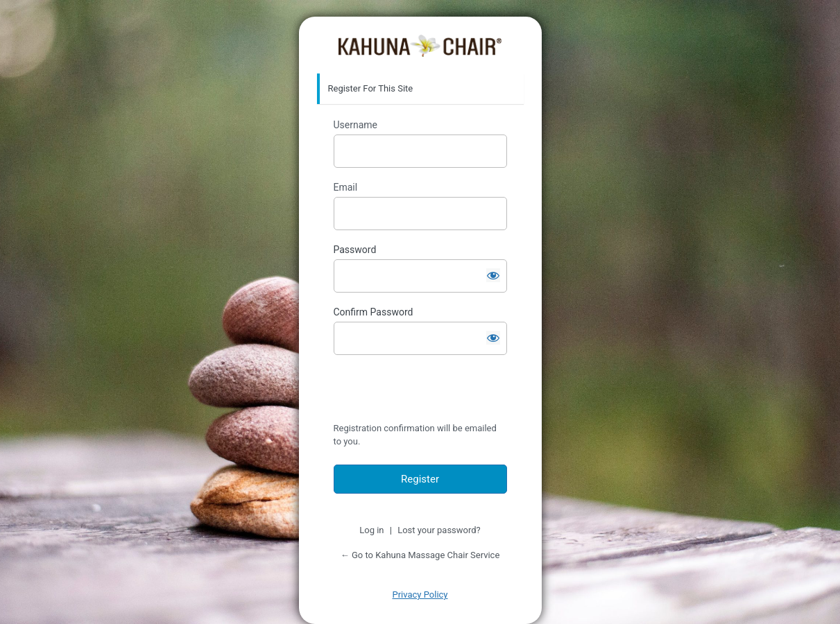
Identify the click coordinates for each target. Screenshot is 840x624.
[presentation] (429, 392)
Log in (371, 530)
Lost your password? (439, 530)
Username (356, 125)
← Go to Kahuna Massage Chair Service (420, 555)
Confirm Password (374, 312)
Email (346, 187)
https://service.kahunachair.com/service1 (420, 46)
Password (355, 250)
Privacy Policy (420, 595)
